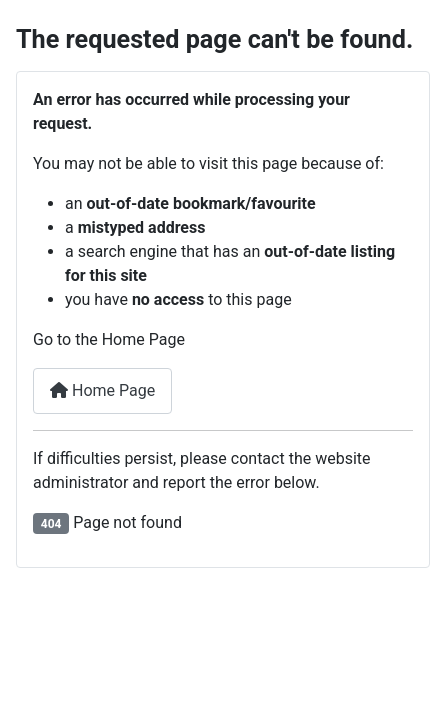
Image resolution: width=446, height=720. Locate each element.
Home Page (102, 390)
